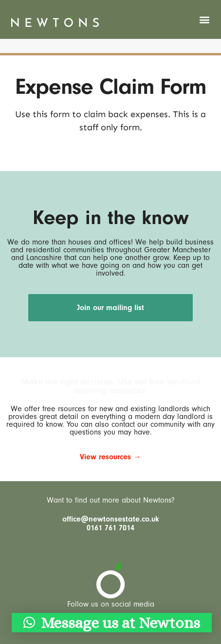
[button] (204, 19)
